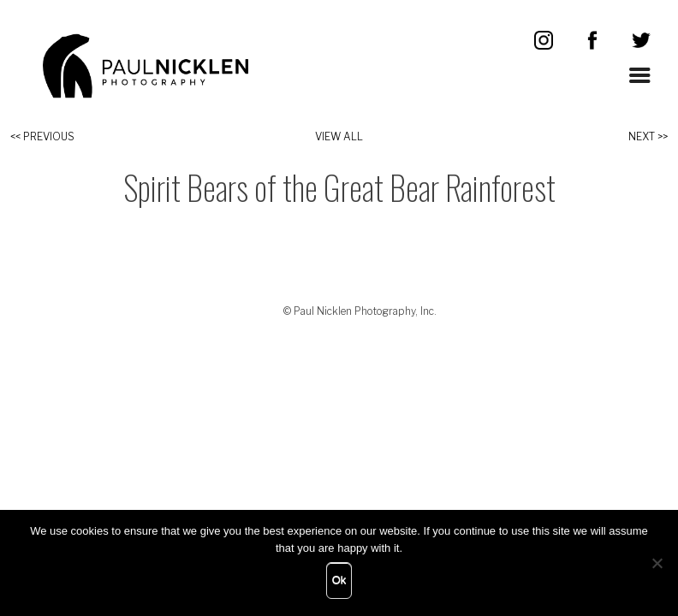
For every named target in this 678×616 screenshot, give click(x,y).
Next (642, 136)
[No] (657, 563)
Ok (339, 580)
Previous (49, 136)
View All (339, 136)
